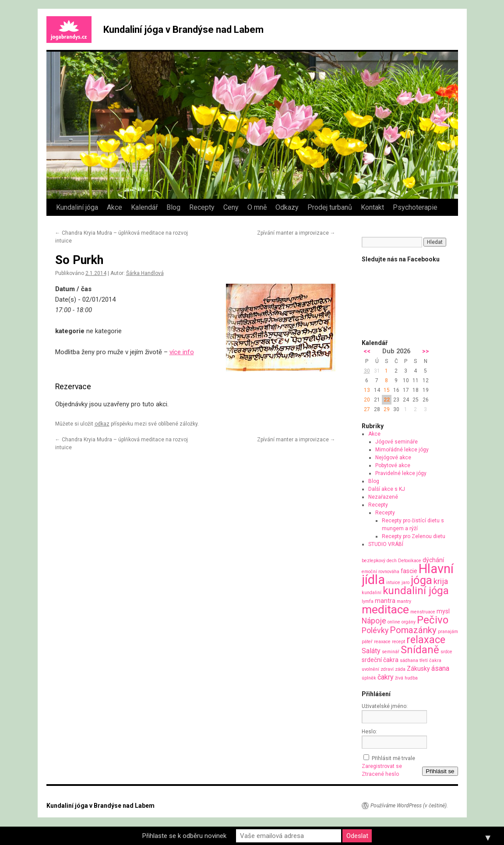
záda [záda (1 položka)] (400, 669)
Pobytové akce (393, 465)
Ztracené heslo (380, 774)
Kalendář (144, 207)
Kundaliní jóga (77, 207)
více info (182, 352)
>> (426, 351)
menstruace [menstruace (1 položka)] (423, 612)
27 (367, 409)
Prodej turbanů (330, 207)
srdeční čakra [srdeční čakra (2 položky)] (380, 660)
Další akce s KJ (387, 489)
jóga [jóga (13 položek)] (421, 580)
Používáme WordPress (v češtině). (409, 806)
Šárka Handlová (145, 273)
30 (367, 371)
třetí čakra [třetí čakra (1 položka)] (430, 660)
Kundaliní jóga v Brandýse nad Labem (183, 30)
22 (387, 400)
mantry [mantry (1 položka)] (404, 601)
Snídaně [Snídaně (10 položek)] (420, 650)
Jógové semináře (397, 442)
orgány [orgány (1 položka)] (409, 622)
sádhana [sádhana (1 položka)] (409, 660)
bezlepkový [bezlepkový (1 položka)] (374, 561)
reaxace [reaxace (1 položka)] (382, 642)
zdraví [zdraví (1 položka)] (387, 669)
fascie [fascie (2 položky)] (409, 571)
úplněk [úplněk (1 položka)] (369, 678)
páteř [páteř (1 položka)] (367, 642)
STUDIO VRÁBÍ (386, 544)
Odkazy (287, 207)
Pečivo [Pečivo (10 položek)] (433, 620)
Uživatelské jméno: (385, 706)
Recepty (202, 207)
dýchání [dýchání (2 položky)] (433, 560)
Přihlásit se (440, 771)
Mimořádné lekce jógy (402, 450)
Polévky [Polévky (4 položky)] (375, 630)
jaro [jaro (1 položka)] (405, 583)
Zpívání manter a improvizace (296, 233)
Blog (173, 207)
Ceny (231, 207)
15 (387, 390)
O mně (257, 207)
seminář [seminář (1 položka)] (391, 652)
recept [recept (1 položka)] (398, 642)
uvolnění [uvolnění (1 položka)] (370, 669)
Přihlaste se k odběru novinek (184, 836)
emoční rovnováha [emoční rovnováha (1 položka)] (381, 572)
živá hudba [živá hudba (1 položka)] (406, 678)
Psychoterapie (415, 207)
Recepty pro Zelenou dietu (414, 536)
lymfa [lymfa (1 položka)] (368, 601)
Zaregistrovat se (382, 766)
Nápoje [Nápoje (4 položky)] (374, 621)
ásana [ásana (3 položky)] (440, 668)
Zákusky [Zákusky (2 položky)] (418, 669)
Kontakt (372, 207)
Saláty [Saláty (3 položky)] (371, 651)
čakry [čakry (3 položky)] (386, 677)
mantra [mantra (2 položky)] (385, 601)
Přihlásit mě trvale (393, 758)
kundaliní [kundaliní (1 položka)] (372, 593)
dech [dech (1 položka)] (392, 561)
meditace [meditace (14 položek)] (385, 609)
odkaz (102, 424)
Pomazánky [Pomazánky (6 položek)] (413, 630)
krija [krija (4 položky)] (441, 581)
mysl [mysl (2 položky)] (443, 611)
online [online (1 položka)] (394, 622)
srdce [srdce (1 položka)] (446, 652)
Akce (115, 207)
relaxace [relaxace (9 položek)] (426, 640)
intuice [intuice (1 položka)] (393, 583)
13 (367, 390)
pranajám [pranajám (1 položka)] (448, 632)
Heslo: (369, 732)
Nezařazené (383, 497)
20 (367, 400)
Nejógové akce (393, 458)
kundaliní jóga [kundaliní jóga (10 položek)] (416, 591)
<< (367, 351)
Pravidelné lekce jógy (401, 473)
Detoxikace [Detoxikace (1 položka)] (410, 561)
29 (387, 409)
